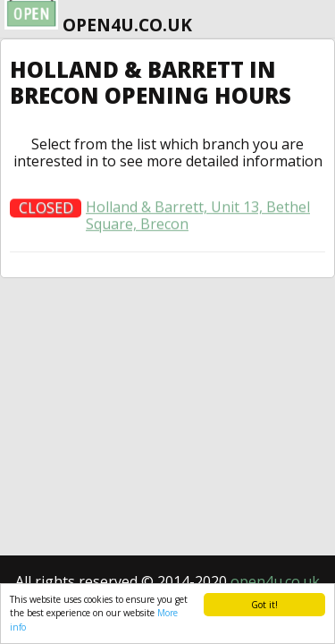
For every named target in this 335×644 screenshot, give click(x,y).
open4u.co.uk (275, 581)
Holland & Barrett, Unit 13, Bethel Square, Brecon (198, 220)
